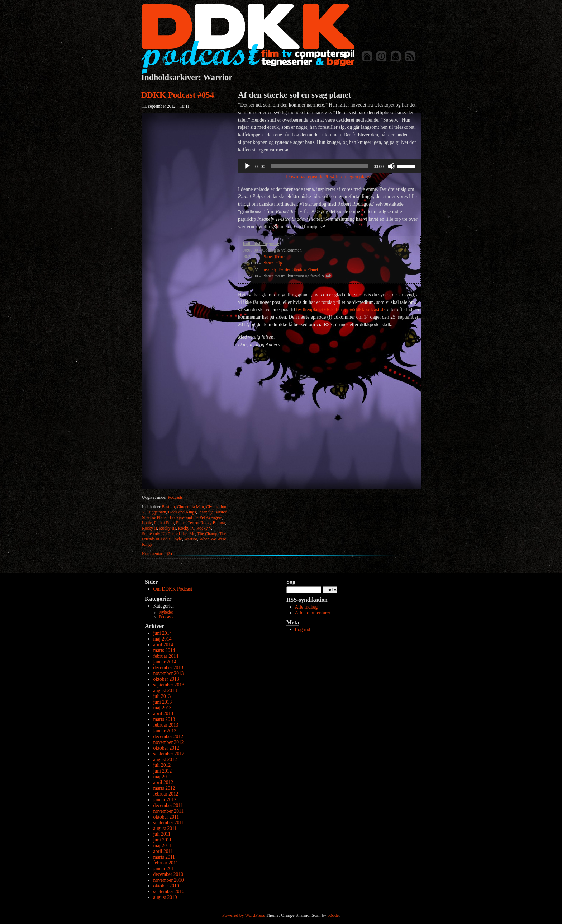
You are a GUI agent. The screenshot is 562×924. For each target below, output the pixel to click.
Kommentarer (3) (157, 554)
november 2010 (169, 880)
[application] (329, 166)
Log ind (303, 630)
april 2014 (163, 645)
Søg (291, 582)
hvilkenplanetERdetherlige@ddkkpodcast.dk (341, 309)
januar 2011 (165, 869)
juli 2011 (162, 834)
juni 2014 (163, 633)
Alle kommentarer (313, 613)
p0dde (333, 915)
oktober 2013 (166, 679)
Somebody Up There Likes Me (168, 534)
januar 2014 (165, 662)
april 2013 (163, 714)
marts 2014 (164, 650)
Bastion (168, 507)
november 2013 (169, 673)
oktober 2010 (166, 886)
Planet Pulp (164, 523)
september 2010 (169, 892)
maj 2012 (163, 777)
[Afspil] (247, 166)
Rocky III (167, 528)
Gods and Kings (182, 512)
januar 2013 (165, 731)
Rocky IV (186, 528)
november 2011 (168, 811)
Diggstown (157, 512)
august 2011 (165, 828)
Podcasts (175, 497)
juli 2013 (162, 696)
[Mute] (391, 166)
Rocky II (149, 528)
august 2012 (165, 759)
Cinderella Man (190, 507)
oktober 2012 (166, 748)
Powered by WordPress (244, 915)
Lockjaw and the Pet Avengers (196, 517)
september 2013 (169, 685)
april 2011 (163, 851)
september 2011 (169, 823)
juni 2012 (163, 771)
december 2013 (168, 668)
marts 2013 (164, 719)
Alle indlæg (306, 607)
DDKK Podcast (248, 39)
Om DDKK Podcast (173, 589)
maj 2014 (163, 639)
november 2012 (169, 742)
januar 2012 (165, 800)
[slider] (320, 166)
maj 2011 (162, 846)
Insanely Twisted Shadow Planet (290, 269)
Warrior (190, 539)
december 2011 (168, 805)
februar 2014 (166, 656)
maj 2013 (163, 708)
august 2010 (165, 897)
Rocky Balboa (213, 523)
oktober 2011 (166, 817)
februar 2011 (166, 863)
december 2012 (168, 737)
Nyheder (166, 612)
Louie (147, 523)
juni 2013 (163, 702)
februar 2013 (166, 725)
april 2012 (163, 782)
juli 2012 (162, 765)
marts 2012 (164, 788)
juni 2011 (163, 840)
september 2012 (169, 754)
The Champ (207, 534)
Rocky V (204, 528)
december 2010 (168, 874)
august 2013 (165, 691)
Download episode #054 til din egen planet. (329, 177)
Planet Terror (187, 523)
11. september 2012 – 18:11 (166, 106)
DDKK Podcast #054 (178, 95)
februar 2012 (166, 794)
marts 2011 (164, 857)
